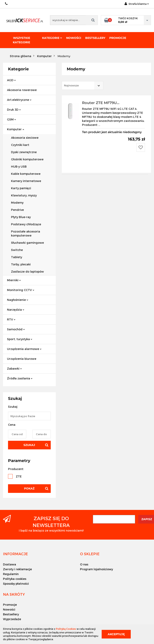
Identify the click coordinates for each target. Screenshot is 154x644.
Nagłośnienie (18, 300)
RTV (11, 319)
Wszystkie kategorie (21, 40)
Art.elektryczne (19, 100)
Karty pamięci (21, 188)
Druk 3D (14, 110)
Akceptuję (116, 634)
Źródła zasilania (20, 378)
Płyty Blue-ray (21, 217)
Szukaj (29, 445)
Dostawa (10, 564)
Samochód (16, 329)
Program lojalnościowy (96, 569)
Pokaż (29, 488)
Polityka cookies (15, 579)
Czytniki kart (20, 145)
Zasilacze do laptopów (27, 271)
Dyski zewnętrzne (24, 152)
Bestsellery (95, 38)
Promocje (118, 38)
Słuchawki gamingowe (27, 243)
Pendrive (17, 210)
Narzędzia (16, 310)
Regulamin (11, 574)
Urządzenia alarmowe (24, 349)
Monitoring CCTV (21, 290)
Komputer (16, 129)
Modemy (17, 203)
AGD (11, 80)
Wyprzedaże (12, 619)
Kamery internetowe (26, 181)
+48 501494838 (7, 4)
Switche (17, 250)
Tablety (17, 257)
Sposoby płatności (16, 584)
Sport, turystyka (20, 339)
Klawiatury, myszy (24, 195)
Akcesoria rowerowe (22, 90)
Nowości (74, 38)
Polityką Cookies (66, 629)
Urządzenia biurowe (22, 359)
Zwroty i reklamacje (17, 569)
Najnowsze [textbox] (71, 85)
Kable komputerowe (26, 174)
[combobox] (83, 85)
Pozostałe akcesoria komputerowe (26, 233)
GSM (12, 119)
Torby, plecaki (21, 264)
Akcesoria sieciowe (25, 138)
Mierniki (14, 280)
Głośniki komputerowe (27, 159)
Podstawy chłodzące (26, 224)
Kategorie (52, 38)
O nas (84, 564)
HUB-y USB (19, 166)
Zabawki (14, 369)
